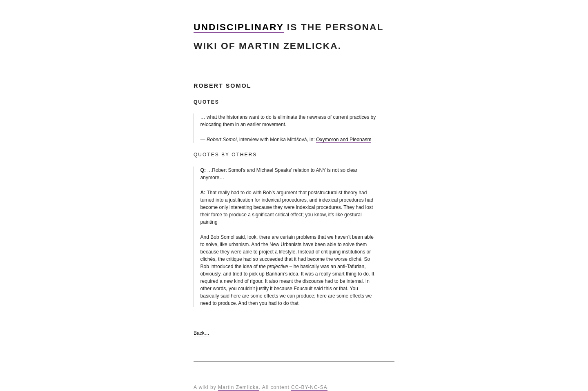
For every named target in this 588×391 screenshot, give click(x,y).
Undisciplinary (239, 27)
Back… (202, 333)
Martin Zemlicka (238, 387)
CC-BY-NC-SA (309, 387)
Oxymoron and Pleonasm (344, 140)
